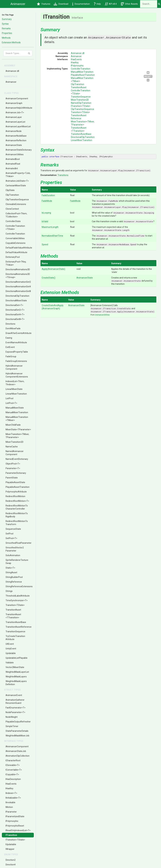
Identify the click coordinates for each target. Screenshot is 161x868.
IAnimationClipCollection (18, 756)
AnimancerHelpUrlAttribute (19, 108)
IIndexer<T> (11, 793)
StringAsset (11, 572)
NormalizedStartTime (52, 236)
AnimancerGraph (14, 103)
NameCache (12, 447)
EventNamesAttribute (16, 342)
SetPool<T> (11, 538)
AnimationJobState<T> (17, 181)
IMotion (9, 807)
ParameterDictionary (16, 473)
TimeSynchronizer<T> (17, 600)
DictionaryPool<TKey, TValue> (16, 263)
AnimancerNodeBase (16, 136)
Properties (7, 33)
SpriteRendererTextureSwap (17, 562)
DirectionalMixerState (16, 301)
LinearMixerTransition (16, 394)
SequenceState (13, 529)
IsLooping (46, 213)
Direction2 (11, 860)
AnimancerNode (14, 131)
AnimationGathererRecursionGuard (15, 701)
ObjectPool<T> (13, 464)
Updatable (11, 653)
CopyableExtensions (16, 243)
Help (97, 4)
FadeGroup (11, 356)
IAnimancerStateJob (16, 751)
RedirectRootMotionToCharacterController (17, 507)
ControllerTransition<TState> (15, 227)
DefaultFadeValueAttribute (19, 248)
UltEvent (10, 644)
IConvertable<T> (14, 770)
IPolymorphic (12, 821)
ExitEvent (10, 347)
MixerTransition (78, 122)
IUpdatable (11, 844)
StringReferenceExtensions (19, 586)
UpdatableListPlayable (17, 658)
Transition (76, 112)
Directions (10, 324)
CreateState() (49, 278)
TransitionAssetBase (16, 622)
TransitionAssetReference (19, 627)
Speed (45, 244)
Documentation (81, 4)
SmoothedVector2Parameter (15, 549)
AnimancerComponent (17, 99)
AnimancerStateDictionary (19, 150)
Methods (6, 38)
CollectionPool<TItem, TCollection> (16, 215)
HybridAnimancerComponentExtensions (17, 375)
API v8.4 (111, 4)
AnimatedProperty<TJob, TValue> (18, 175)
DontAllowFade (13, 328)
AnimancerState (14, 145)
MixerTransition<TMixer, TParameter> (17, 436)
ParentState (12, 478)
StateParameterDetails (17, 731)
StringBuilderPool (14, 577)
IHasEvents (11, 784)
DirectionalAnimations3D (18, 269)
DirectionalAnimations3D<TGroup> (18, 276)
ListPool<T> (11, 403)
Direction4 (11, 865)
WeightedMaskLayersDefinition (16, 683)
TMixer (76, 81)
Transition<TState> (15, 605)
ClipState (10, 190)
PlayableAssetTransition (18, 487)
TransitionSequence (15, 631)
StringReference (14, 582)
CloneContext (12, 209)
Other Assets (129, 4)
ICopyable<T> (12, 774)
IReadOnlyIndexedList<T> (18, 830)
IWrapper (10, 849)
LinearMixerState (14, 389)
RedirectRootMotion (15, 496)
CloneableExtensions (16, 204)
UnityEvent (11, 649)
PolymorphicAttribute (16, 492)
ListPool (9, 398)
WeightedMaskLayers (16, 677)
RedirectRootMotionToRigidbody (17, 515)
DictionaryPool (13, 257)
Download (61, 4)
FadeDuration (48, 195)
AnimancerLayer (14, 117)
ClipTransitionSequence (17, 200)
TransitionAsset (13, 610)
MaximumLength (50, 227)
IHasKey (9, 788)
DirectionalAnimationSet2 (18, 282)
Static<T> (10, 568)
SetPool (9, 534)
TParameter (77, 125)
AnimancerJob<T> (15, 113)
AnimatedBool (13, 159)
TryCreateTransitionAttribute (15, 638)
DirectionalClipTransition (17, 296)
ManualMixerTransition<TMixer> (17, 419)
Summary (7, 19)
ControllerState (13, 221)
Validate (10, 663)
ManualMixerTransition (17, 412)
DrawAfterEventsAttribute (19, 333)
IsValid (45, 221)
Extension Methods (11, 42)
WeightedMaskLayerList (17, 672)
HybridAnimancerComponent (14, 367)
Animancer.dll (12, 71)
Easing (9, 338)
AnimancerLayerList (15, 122)
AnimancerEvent (14, 695)
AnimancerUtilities (15, 154)
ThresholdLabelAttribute (18, 596)
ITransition (11, 835)
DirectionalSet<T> (14, 305)
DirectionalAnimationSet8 (18, 291)
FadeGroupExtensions (16, 361)
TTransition (78, 131)
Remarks (6, 28)
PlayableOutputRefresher (18, 722)
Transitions (63, 175)
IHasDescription (13, 779)
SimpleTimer (12, 726)
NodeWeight (12, 717)
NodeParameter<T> (15, 712)
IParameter (11, 812)
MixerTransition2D (15, 442)
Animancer (11, 82)
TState (76, 94)
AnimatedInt (12, 168)
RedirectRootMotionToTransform (17, 523)
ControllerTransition (15, 234)
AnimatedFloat (13, 164)
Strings (9, 591)
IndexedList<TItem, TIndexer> (15, 383)
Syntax (5, 24)
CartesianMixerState (16, 186)
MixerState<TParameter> (18, 429)
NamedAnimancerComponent (15, 453)
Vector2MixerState (15, 667)
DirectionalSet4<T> (15, 315)
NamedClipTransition (81, 103)
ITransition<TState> (15, 840)
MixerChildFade (13, 425)
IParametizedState (15, 816)
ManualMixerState (15, 408)
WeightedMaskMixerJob (17, 736)
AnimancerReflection (16, 140)
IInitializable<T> (13, 798)
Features (44, 4)
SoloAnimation (13, 555)
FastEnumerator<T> (16, 708)
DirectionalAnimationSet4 (18, 287)
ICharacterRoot (13, 760)
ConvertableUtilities (15, 238)
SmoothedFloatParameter (19, 543)
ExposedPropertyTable (17, 352)
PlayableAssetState (15, 482)
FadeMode (47, 201)
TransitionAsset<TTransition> (13, 616)
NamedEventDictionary (17, 459)
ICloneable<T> (13, 765)
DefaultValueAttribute (16, 252)
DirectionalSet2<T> (15, 310)
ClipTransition (12, 195)
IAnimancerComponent (17, 746)
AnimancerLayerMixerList (18, 126)
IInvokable (10, 802)
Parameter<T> (13, 468)
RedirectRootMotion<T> (17, 501)
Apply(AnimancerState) (53, 269)
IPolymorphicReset (15, 826)
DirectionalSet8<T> (15, 319)
